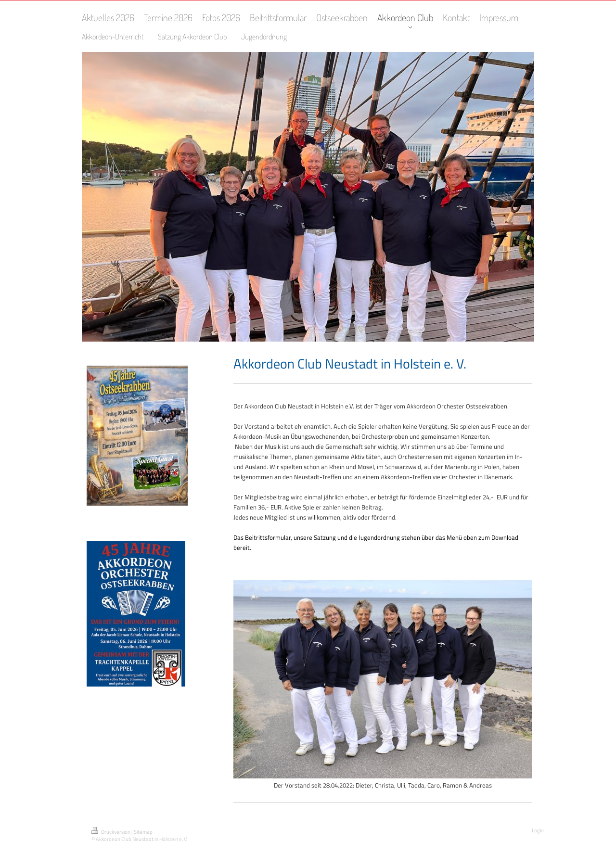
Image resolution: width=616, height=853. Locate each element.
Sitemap (143, 832)
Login (538, 830)
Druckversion (111, 832)
